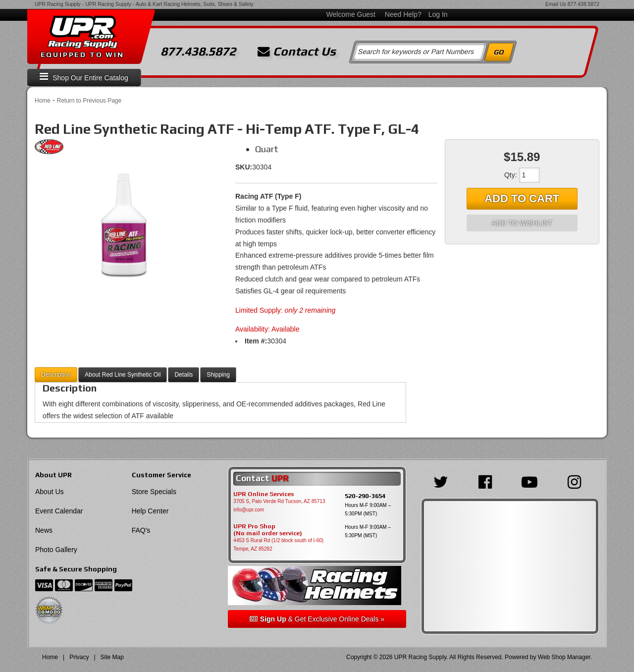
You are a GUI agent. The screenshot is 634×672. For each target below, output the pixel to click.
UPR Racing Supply (58, 4)
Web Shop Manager (564, 657)
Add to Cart (522, 198)
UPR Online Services (264, 494)
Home (43, 101)
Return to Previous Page (89, 101)
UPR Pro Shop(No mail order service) (268, 530)
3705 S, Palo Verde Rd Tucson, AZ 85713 (279, 501)
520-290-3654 (365, 496)
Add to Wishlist (522, 223)
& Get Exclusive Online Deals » (317, 619)
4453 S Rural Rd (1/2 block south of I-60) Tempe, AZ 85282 (278, 545)
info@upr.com (249, 510)
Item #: (256, 341)
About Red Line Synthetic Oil (123, 375)
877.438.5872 (583, 4)
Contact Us (297, 52)
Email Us (556, 4)
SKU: (244, 167)
